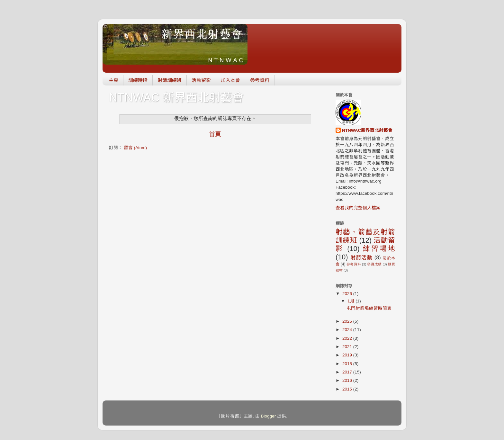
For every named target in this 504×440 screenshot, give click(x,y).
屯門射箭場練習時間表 (369, 308)
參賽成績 (374, 264)
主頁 (113, 80)
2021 (348, 347)
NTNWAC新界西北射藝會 (367, 130)
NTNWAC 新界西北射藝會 (176, 98)
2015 (348, 389)
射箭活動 (361, 257)
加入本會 (230, 80)
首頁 (215, 134)
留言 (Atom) (135, 148)
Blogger (269, 416)
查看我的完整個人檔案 (358, 208)
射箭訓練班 (170, 80)
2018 (348, 364)
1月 (351, 301)
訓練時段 (138, 80)
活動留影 (201, 80)
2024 (348, 330)
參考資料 (260, 80)
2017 (348, 372)
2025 (348, 321)
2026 (348, 294)
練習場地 (379, 249)
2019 (348, 355)
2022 (348, 338)
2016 (348, 380)
